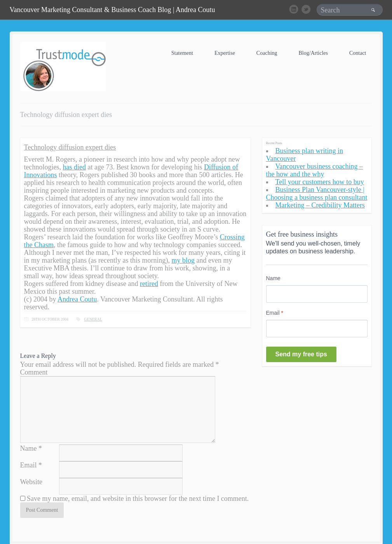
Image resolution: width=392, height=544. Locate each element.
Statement (182, 53)
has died (74, 167)
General (93, 319)
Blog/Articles (313, 53)
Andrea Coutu (77, 299)
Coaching (267, 53)
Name (29, 448)
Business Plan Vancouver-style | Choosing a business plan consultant (317, 194)
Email (29, 465)
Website (31, 482)
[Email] (317, 329)
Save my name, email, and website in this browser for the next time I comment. (138, 499)
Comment (34, 372)
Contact (358, 53)
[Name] (317, 294)
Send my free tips (301, 354)
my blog (183, 260)
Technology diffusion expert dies (70, 147)
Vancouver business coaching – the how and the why (314, 170)
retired (149, 284)
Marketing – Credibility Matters (320, 205)
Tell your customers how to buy (320, 182)
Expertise (225, 53)
